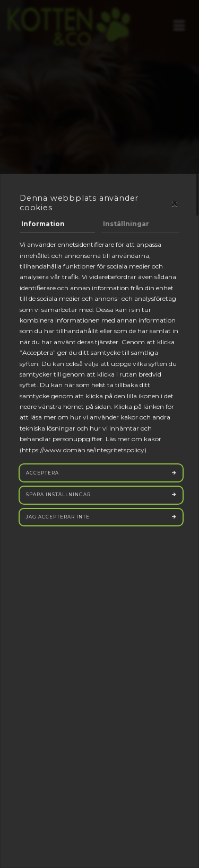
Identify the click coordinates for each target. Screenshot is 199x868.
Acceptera (42, 473)
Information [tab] (43, 224)
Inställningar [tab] (126, 224)
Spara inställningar (58, 495)
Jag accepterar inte (58, 517)
